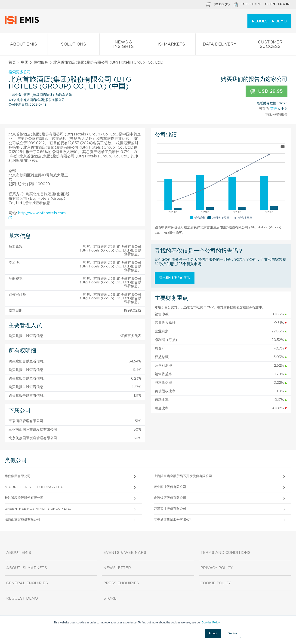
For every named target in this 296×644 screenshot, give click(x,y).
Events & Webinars (125, 553)
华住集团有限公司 (18, 476)
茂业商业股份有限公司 (170, 487)
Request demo (22, 598)
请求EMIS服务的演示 (175, 278)
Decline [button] (232, 633)
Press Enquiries (121, 583)
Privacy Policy (217, 568)
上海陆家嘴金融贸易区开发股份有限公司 (183, 476)
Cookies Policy (210, 623)
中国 (25, 62)
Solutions (74, 45)
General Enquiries (27, 583)
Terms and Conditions (225, 553)
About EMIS (24, 45)
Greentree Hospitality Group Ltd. (38, 509)
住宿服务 (41, 62)
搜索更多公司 (20, 72)
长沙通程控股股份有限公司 (24, 498)
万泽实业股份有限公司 (170, 509)
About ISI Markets (27, 568)
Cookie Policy (216, 583)
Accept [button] (213, 633)
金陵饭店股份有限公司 (170, 498)
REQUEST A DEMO (269, 21)
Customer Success (270, 45)
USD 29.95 (267, 91)
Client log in (277, 4)
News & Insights (123, 45)
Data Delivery (220, 45)
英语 (274, 109)
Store (110, 598)
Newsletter (117, 568)
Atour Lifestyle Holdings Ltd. (34, 487)
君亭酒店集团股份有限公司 (173, 520)
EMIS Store (247, 5)
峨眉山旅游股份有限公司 (22, 520)
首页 (12, 62)
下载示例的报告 (276, 115)
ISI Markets (171, 45)
